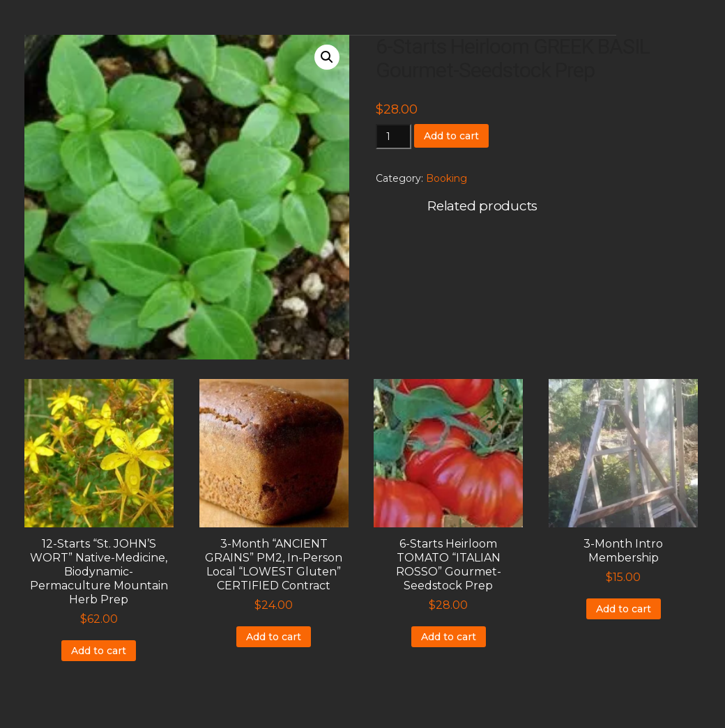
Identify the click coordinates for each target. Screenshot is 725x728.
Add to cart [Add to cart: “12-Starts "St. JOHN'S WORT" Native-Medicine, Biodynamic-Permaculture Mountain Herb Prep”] (99, 651)
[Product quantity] (394, 137)
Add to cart (451, 136)
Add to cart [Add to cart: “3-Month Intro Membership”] (624, 609)
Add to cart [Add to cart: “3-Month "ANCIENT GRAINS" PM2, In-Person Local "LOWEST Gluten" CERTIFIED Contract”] (274, 637)
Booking (447, 178)
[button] (327, 57)
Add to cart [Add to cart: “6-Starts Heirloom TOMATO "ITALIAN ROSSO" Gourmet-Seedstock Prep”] (449, 637)
